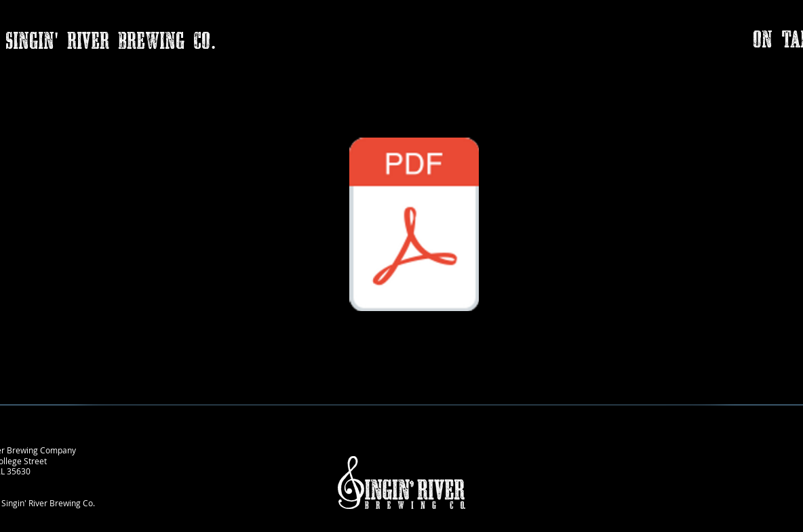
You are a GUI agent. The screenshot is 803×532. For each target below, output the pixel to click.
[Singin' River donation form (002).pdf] (414, 226)
